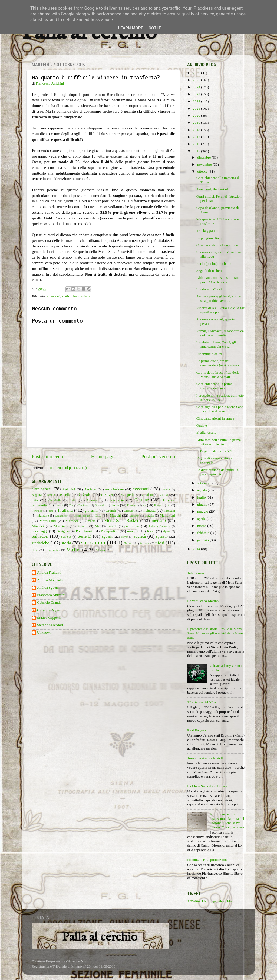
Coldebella (55, 500)
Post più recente (48, 456)
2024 (197, 87)
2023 (197, 94)
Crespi (59, 505)
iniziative (43, 516)
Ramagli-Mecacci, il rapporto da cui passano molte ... (220, 333)
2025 (197, 80)
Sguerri (107, 536)
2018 (197, 130)
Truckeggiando (207, 231)
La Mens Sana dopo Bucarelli (209, 786)
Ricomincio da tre (210, 354)
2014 (197, 549)
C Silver (107, 495)
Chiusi (163, 495)
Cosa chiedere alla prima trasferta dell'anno (215, 386)
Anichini (69, 489)
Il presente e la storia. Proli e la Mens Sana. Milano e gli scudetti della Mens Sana (215, 633)
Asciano (90, 489)
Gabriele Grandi (49, 602)
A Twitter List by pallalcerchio (210, 901)
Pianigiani (63, 531)
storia (66, 543)
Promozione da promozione (207, 860)
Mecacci (72, 521)
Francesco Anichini (51, 595)
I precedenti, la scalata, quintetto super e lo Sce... (220, 398)
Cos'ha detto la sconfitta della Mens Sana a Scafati (218, 375)
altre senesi (42, 489)
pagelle (112, 526)
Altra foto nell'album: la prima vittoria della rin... (219, 442)
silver (125, 537)
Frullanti (65, 510)
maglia (149, 516)
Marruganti (48, 521)
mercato (159, 521)
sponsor (162, 536)
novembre (205, 164)
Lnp (98, 515)
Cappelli (128, 495)
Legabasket (62, 516)
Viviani (101, 550)
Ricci (151, 531)
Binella (65, 495)
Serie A (66, 537)
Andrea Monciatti (50, 580)
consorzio (117, 500)
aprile (202, 519)
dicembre (205, 157)
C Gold (85, 494)
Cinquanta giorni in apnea (215, 418)
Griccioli (129, 511)
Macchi (115, 515)
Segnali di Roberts (210, 271)
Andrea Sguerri (48, 588)
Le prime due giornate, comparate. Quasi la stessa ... (220, 363)
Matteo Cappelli (49, 618)
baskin (51, 495)
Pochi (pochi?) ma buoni (214, 264)
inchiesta (149, 511)
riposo (167, 531)
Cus (71, 505)
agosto (202, 490)
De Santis (84, 505)
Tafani (128, 543)
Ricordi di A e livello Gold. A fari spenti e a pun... (221, 310)
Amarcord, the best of (212, 189)
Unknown (44, 632)
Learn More (131, 28)
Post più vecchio (158, 456)
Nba (97, 526)
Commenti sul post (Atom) (67, 468)
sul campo (93, 543)
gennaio (203, 540)
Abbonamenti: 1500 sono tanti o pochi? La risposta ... (220, 280)
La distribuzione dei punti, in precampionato (217, 472)
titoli (35, 550)
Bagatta (37, 495)
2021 (197, 108)
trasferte (84, 296)
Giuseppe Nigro (49, 610)
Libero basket (82, 516)
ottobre (203, 171)
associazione (114, 489)
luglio (202, 497)
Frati (50, 511)
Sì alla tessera (206, 432)
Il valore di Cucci (209, 289)
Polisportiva (110, 531)
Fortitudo (37, 511)
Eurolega (132, 505)
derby (115, 505)
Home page (103, 456)
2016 (197, 144)
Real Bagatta (197, 730)
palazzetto (132, 526)
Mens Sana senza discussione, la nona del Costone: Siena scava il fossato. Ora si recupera (227, 821)
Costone (142, 500)
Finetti (158, 505)
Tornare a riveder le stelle (206, 758)
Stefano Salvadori (50, 625)
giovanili (91, 511)
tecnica (145, 543)
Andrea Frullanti (49, 572)
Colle (72, 500)
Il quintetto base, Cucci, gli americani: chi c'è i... (216, 344)
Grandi (111, 511)
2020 (197, 116)
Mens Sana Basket (121, 521)
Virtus (73, 550)
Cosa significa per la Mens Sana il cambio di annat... (220, 409)
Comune (93, 500)
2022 (197, 101)
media (91, 521)
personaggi (40, 531)
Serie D (85, 536)
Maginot (134, 516)
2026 (197, 73)
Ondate (202, 425)
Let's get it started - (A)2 (214, 451)
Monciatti (61, 526)
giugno (203, 504)
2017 (197, 137)
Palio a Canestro (160, 526)
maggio (203, 511)
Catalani (147, 495)
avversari (53, 296)
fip (169, 505)
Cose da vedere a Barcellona (217, 245)
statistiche (69, 296)
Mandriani (167, 515)
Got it (155, 28)
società (140, 536)
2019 (197, 123)
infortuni (169, 511)
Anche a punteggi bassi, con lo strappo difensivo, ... (219, 298)
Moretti (83, 526)
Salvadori (40, 536)
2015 (197, 151)
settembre (205, 483)
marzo (202, 526)
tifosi (160, 543)
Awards (166, 489)
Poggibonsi (84, 531)
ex (144, 505)
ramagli (133, 531)
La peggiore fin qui (210, 238)
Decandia (100, 505)
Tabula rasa (196, 573)
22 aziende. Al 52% (202, 702)
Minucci (38, 526)
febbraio (204, 533)
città (35, 500)
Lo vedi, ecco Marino (203, 601)
